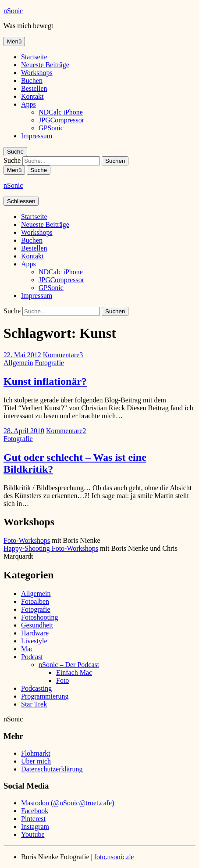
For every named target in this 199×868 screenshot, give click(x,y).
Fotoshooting (39, 617)
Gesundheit (37, 625)
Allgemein (18, 363)
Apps (28, 104)
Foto (62, 680)
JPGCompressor (61, 120)
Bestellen (34, 88)
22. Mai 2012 (22, 355)
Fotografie (50, 363)
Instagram (35, 827)
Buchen (32, 81)
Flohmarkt (36, 753)
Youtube (33, 834)
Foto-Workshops (27, 540)
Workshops (37, 73)
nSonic (13, 11)
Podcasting (36, 688)
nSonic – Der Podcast (69, 665)
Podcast (32, 657)
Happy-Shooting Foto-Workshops (51, 548)
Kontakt (32, 96)
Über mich (36, 761)
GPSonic (51, 128)
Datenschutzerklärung (52, 769)
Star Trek (34, 704)
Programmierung (45, 696)
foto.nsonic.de (114, 857)
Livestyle (34, 641)
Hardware (35, 633)
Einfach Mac (74, 673)
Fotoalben (35, 601)
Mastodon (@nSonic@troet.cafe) (68, 803)
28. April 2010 (24, 431)
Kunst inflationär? (45, 381)
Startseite (34, 57)
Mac (27, 649)
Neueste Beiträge (45, 65)
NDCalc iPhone (61, 112)
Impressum (37, 136)
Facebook (35, 811)
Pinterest (33, 819)
